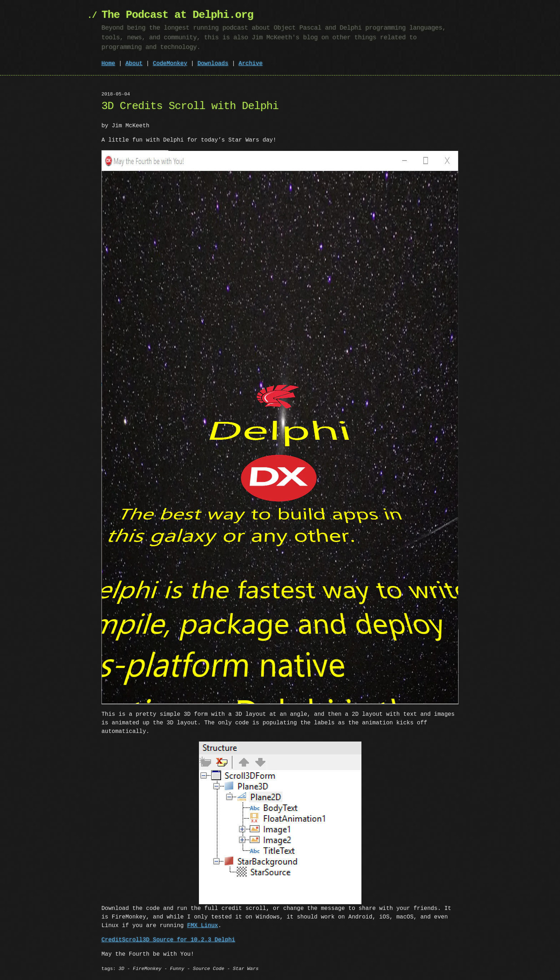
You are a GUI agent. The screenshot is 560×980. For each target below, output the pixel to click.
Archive (251, 64)
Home (108, 64)
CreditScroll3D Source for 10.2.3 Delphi (168, 940)
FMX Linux (202, 926)
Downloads (213, 64)
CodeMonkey (170, 64)
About (134, 64)
